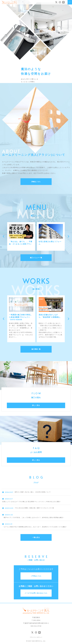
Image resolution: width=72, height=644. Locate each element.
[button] (4, 236)
